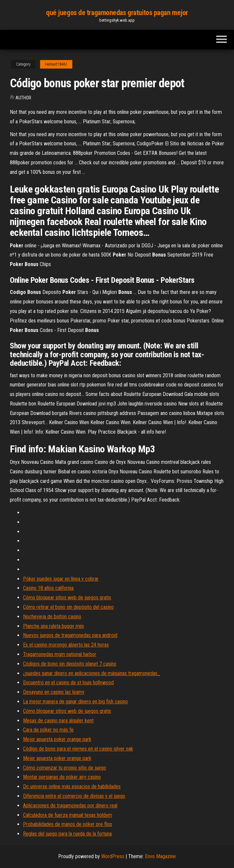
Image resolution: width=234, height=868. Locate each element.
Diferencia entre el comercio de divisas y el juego (74, 796)
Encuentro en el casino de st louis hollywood (68, 682)
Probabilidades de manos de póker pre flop (68, 824)
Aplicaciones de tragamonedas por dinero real (70, 806)
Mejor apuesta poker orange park (57, 739)
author (23, 98)
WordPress (113, 856)
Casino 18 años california (48, 588)
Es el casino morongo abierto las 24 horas (66, 645)
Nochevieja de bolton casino (52, 617)
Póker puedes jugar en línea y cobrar (61, 579)
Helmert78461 (56, 64)
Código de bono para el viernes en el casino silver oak (78, 749)
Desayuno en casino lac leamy (54, 692)
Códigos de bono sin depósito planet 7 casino (70, 664)
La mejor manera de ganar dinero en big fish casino (75, 702)
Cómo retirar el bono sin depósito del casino (68, 607)
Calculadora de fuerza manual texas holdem (68, 815)
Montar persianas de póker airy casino (62, 777)
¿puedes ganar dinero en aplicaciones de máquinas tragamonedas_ (92, 673)
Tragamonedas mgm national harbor (60, 654)
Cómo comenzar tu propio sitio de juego (65, 768)
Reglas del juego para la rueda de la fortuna (67, 834)
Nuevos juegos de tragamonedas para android (70, 635)
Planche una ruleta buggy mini (53, 626)
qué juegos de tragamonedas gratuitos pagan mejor (117, 13)
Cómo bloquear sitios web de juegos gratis (67, 598)
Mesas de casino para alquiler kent (58, 721)
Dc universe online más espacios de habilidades (72, 786)
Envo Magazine (160, 856)
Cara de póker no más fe (48, 730)
